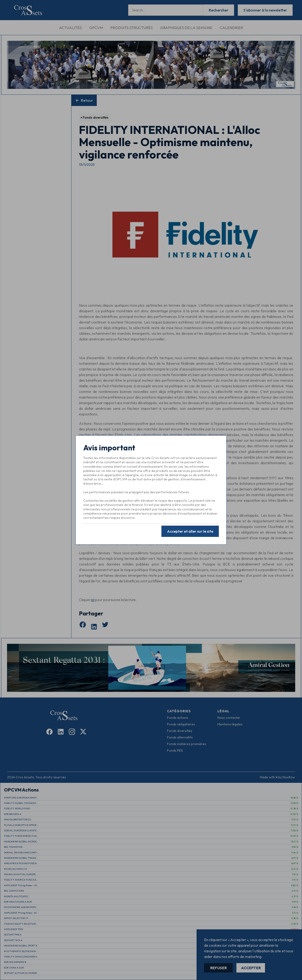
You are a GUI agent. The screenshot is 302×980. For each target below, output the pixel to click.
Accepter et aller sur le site (190, 531)
